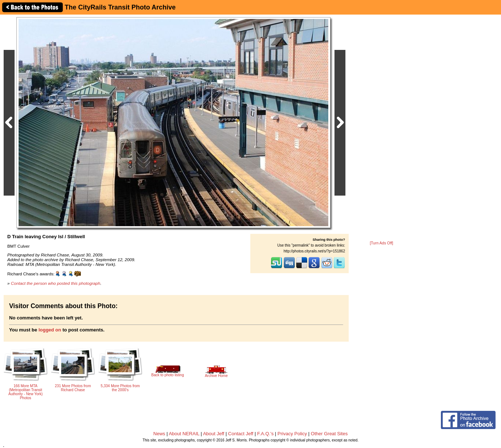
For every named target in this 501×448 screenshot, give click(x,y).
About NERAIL (184, 434)
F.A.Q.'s (265, 434)
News (159, 434)
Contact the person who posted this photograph (56, 283)
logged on (50, 330)
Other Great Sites (329, 434)
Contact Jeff (241, 434)
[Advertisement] (381, 128)
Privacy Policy (292, 434)
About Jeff (214, 434)
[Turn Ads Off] (381, 243)
